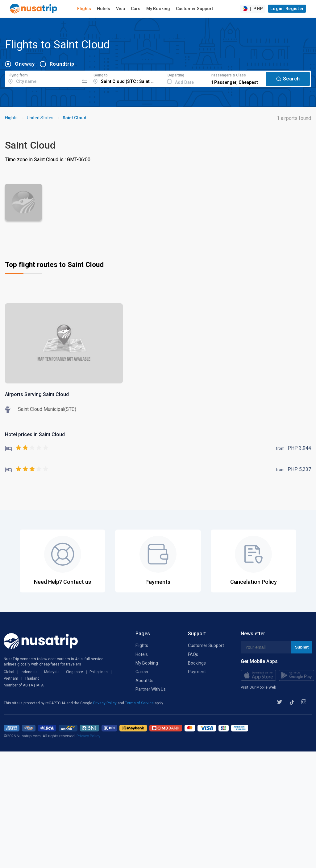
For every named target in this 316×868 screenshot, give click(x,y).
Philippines (99, 672)
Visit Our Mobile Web (258, 687)
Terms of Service (140, 703)
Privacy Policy (105, 703)
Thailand (32, 678)
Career (142, 672)
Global (9, 672)
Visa (121, 9)
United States (40, 118)
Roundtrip (62, 64)
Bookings (197, 663)
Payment (197, 672)
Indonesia (29, 672)
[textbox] (42, 78)
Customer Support (194, 9)
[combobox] (42, 78)
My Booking (158, 9)
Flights (84, 9)
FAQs (193, 654)
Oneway (25, 64)
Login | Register (287, 9)
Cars (136, 9)
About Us (144, 681)
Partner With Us (151, 689)
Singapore (75, 672)
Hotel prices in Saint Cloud (35, 434)
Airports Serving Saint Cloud (37, 394)
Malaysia (52, 672)
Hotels (104, 9)
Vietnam (11, 678)
